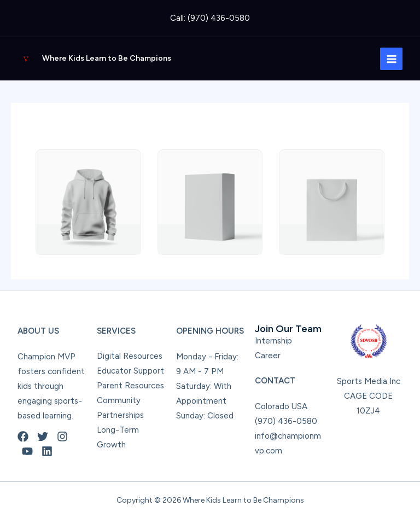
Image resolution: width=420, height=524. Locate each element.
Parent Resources (130, 386)
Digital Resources (130, 356)
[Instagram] (62, 436)
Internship (273, 341)
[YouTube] (27, 451)
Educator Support (130, 371)
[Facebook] (23, 436)
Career (268, 356)
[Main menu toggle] (391, 59)
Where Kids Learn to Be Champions (107, 58)
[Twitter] (43, 436)
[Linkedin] (47, 451)
